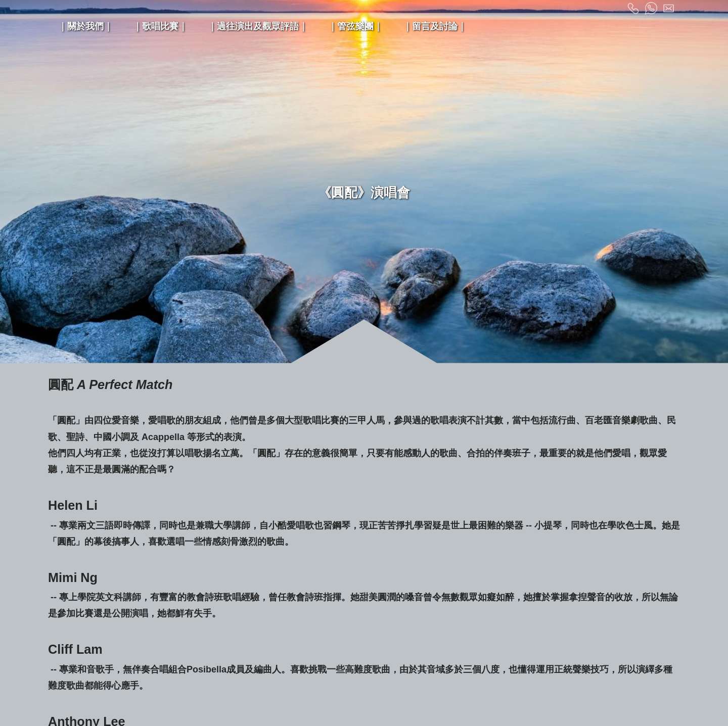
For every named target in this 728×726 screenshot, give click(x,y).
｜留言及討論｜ (435, 26)
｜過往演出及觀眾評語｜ (258, 26)
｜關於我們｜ (85, 26)
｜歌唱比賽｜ (160, 26)
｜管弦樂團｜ (355, 26)
